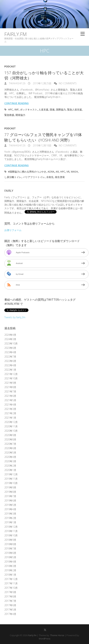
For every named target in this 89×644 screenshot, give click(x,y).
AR (57, 172)
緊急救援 (9, 115)
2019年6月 (10, 500)
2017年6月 (10, 605)
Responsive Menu (83, 34)
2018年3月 (10, 566)
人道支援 (43, 109)
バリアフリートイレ (34, 177)
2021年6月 (10, 396)
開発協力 (20, 115)
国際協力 (61, 109)
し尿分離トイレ (13, 177)
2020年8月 (10, 439)
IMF (16, 109)
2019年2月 (10, 518)
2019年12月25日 (42, 83)
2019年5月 (10, 505)
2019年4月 (10, 509)
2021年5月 (10, 400)
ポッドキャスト (29, 109)
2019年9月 (10, 487)
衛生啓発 (60, 177)
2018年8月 (10, 544)
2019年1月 (10, 522)
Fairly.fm (16, 34)
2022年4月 (10, 365)
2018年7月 (10, 548)
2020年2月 (10, 466)
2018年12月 (11, 527)
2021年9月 (10, 383)
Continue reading (16, 103)
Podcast (10, 66)
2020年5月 (10, 453)
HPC (10, 109)
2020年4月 (10, 457)
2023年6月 (10, 348)
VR (68, 172)
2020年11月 (11, 426)
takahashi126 (17, 83)
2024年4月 (10, 335)
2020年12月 (11, 422)
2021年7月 (10, 391)
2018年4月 (10, 562)
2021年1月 (10, 418)
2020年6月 (10, 448)
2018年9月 (10, 540)
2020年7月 (10, 444)
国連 (52, 109)
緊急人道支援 (75, 109)
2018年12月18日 (42, 145)
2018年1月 (10, 575)
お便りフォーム (13, 230)
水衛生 (50, 177)
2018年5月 (10, 557)
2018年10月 (11, 535)
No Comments (68, 83)
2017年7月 (10, 601)
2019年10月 (11, 483)
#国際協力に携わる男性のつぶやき (27, 172)
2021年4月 (10, 405)
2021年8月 (10, 387)
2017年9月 (10, 592)
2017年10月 (11, 588)
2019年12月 (11, 474)
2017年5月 (10, 610)
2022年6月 (10, 361)
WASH (74, 172)
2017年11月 (11, 583)
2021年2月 (10, 413)
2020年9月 (10, 435)
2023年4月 (10, 352)
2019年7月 (10, 496)
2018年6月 (10, 553)
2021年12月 (11, 374)
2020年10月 (11, 431)
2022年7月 (10, 357)
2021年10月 (11, 378)
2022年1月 (10, 370)
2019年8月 (10, 492)
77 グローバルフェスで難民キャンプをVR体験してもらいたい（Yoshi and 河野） (43, 137)
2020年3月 (10, 461)
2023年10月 (11, 343)
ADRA (51, 172)
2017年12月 (11, 579)
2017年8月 (10, 596)
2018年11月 (11, 531)
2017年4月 (10, 614)
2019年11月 (11, 479)
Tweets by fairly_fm (15, 317)
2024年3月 (10, 339)
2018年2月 (10, 570)
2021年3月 (10, 409)
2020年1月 (10, 470)
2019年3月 (10, 514)
